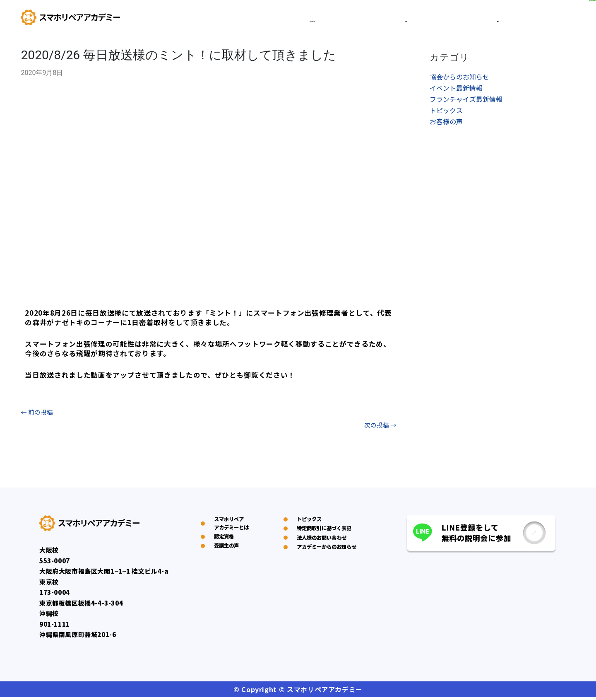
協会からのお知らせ (459, 78)
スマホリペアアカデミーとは (350, 19)
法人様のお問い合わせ (325, 571)
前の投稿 (38, 413)
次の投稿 (379, 427)
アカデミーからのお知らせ (328, 600)
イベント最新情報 (456, 89)
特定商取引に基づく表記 (328, 547)
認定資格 (425, 19)
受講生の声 (475, 19)
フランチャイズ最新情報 (466, 101)
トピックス (446, 113)
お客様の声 (446, 124)
